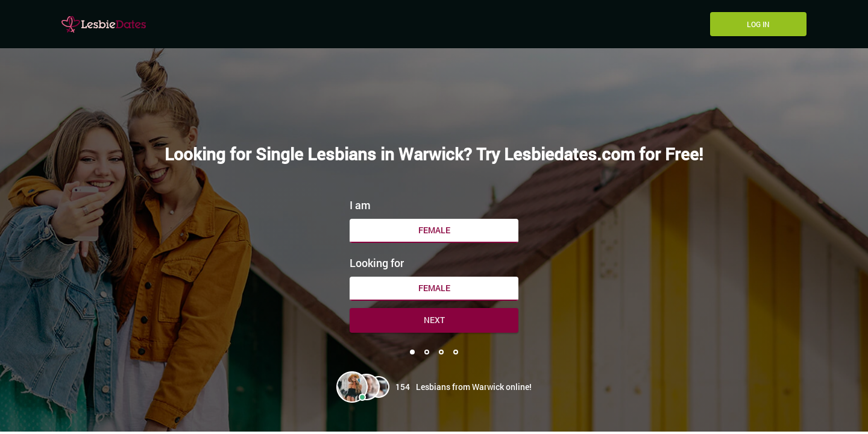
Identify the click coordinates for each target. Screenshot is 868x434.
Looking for (377, 263)
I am (360, 205)
